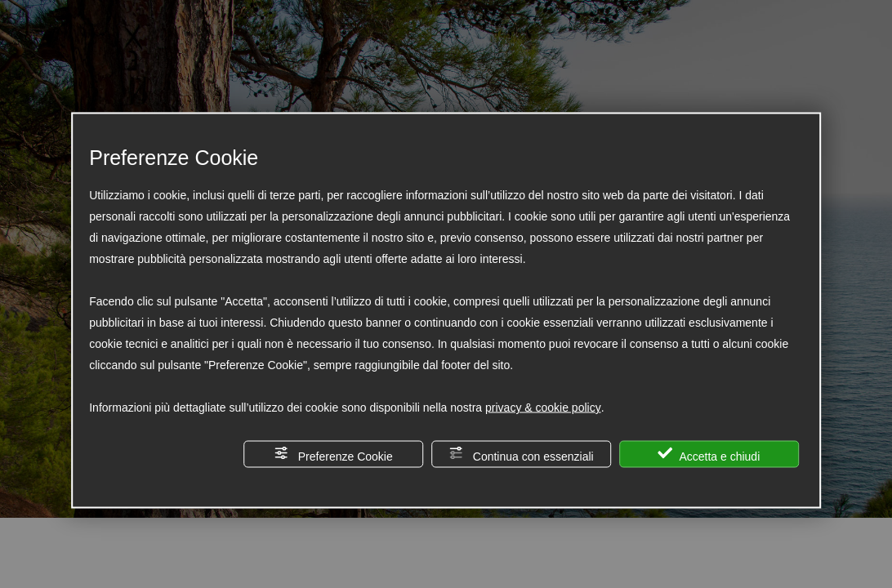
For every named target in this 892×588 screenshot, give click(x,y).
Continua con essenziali (521, 454)
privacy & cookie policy (543, 408)
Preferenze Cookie (333, 454)
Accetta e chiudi (709, 454)
